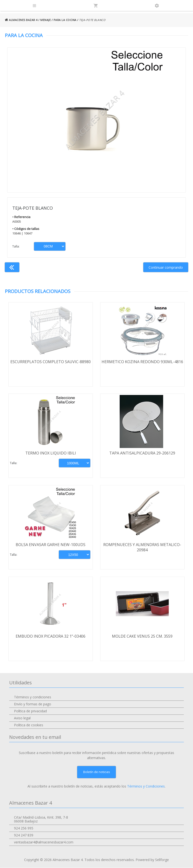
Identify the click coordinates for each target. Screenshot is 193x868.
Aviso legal (22, 718)
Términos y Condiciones (146, 786)
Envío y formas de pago (33, 704)
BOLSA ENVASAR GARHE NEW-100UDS (51, 545)
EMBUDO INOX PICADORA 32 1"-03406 (51, 636)
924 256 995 (24, 828)
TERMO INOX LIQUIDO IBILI (51, 453)
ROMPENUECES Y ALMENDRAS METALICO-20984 (142, 548)
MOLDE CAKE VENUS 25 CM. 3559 (142, 636)
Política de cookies (29, 725)
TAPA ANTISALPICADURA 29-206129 (142, 453)
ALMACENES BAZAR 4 (21, 20)
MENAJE (45, 20)
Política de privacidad (30, 711)
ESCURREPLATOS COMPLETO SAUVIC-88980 (51, 362)
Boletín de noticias (97, 772)
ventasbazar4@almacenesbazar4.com (44, 842)
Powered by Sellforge (152, 860)
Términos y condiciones (33, 697)
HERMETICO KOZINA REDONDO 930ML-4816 (142, 362)
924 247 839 (24, 835)
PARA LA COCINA (65, 20)
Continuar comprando (166, 267)
